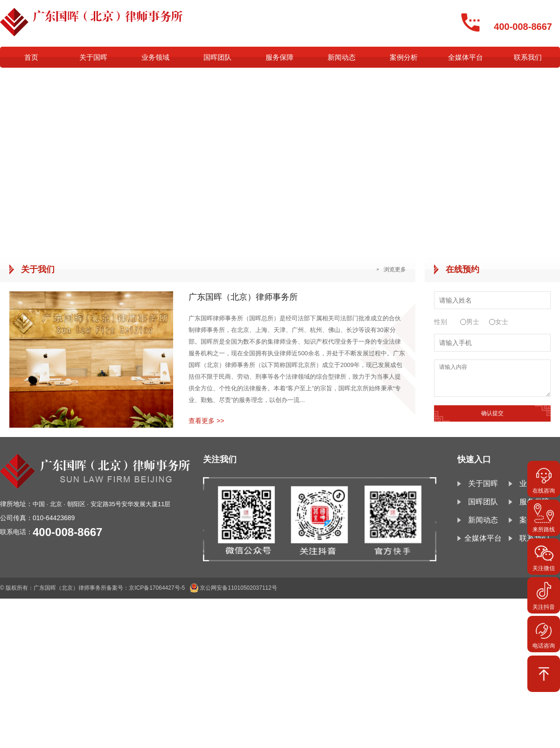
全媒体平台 (465, 57)
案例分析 (404, 57)
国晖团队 (217, 57)
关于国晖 (93, 57)
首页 (31, 57)
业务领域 (155, 57)
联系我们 (528, 57)
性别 (441, 322)
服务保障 (280, 57)
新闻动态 (342, 57)
